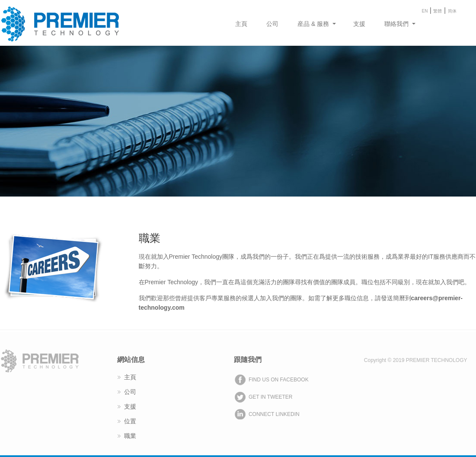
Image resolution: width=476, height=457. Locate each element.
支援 (359, 24)
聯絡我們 (396, 24)
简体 (452, 11)
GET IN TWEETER (271, 397)
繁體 (438, 11)
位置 (130, 421)
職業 (130, 436)
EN (425, 11)
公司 (272, 24)
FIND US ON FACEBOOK (279, 380)
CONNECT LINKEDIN (274, 414)
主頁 (241, 24)
